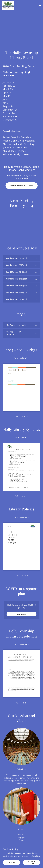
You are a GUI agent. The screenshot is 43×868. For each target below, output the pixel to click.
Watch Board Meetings (22, 186)
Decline (11, 862)
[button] (40, 5)
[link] (8, 5)
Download (21, 614)
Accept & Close (32, 862)
